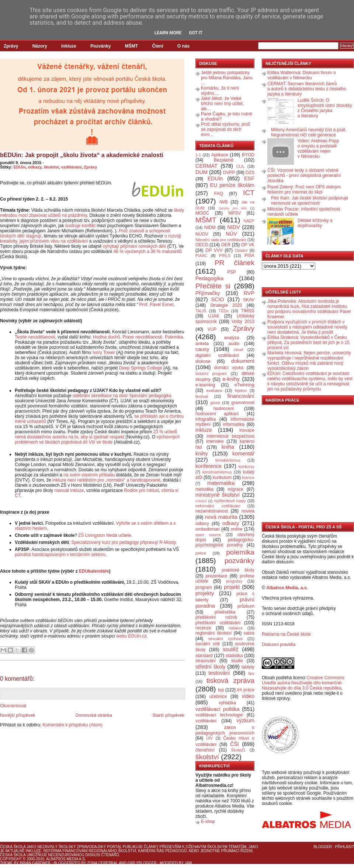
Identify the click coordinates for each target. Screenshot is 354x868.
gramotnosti (243, 403)
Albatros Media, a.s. (287, 588)
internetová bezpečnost (230, 436)
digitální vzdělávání (217, 355)
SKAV (249, 300)
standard (204, 656)
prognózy (234, 581)
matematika (221, 483)
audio (234, 344)
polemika (240, 552)
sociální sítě (208, 644)
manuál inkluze (69, 490)
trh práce (246, 690)
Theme (6, 863)
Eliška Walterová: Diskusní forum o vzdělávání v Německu (302, 75)
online (237, 529)
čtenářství (205, 750)
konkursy (247, 466)
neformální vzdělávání (218, 506)
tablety (248, 667)
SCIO (217, 299)
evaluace (214, 390)
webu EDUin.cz (131, 636)
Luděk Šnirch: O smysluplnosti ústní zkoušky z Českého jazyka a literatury (325, 108)
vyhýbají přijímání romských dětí (134, 246)
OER (226, 245)
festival (202, 396)
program (204, 587)
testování (219, 673)
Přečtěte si (213, 286)
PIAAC (201, 256)
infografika (206, 419)
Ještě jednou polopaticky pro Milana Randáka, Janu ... (227, 78)
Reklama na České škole (286, 634)
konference (209, 466)
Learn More (168, 33)
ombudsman (208, 529)
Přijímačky (208, 293)
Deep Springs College (141, 368)
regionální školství (214, 633)
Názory (40, 46)
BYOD (248, 155)
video (248, 696)
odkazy (35, 167)
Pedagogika (209, 278)
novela (248, 511)
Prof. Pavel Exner (157, 305)
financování (241, 396)
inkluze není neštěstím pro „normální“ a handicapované (106, 480)
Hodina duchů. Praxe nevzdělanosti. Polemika (138, 337)
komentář (243, 454)
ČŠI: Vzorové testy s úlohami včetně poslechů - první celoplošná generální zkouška (304, 176)
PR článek (235, 263)
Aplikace (220, 155)
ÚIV (209, 738)
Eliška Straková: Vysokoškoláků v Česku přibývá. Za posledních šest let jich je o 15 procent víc (308, 343)
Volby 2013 (243, 322)
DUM (202, 172)
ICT (249, 193)
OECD (202, 245)
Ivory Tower (104, 353)
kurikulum (222, 478)
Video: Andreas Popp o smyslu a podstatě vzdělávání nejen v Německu (318, 149)
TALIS (201, 311)
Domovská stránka (94, 715)
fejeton (241, 390)
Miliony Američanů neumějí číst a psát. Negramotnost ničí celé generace (309, 132)
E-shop (208, 822)
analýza (231, 338)
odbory (202, 524)
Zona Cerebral (103, 863)
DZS (250, 173)
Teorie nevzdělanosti (35, 337)
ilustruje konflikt (80, 226)
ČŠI (235, 744)
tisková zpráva (230, 680)
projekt (232, 587)
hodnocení (224, 409)
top (221, 690)
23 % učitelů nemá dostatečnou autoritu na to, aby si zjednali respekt (96, 434)
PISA (249, 256)
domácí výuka (229, 368)
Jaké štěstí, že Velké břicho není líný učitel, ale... (222, 104)
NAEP (249, 221)
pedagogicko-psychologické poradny (225, 542)
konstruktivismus (217, 472)
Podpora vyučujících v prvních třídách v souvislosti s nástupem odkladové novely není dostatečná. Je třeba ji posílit (307, 327)
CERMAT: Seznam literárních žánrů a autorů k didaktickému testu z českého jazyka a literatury (307, 89)
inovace (247, 430)
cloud (239, 350)
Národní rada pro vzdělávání (221, 240)
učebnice (218, 697)
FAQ (219, 194)
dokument (243, 361)
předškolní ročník (216, 617)
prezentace (216, 576)
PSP (232, 272)
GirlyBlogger (142, 863)
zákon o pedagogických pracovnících (225, 730)
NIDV (233, 227)
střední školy (211, 667)
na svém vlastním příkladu (89, 475)
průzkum (246, 606)
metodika (204, 489)
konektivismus (228, 460)
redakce (236, 628)
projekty (205, 593)
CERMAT (206, 166)
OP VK (248, 245)
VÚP (212, 329)
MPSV (235, 213)
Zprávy (11, 46)
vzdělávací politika (218, 709)
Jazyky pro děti (233, 208)
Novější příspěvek (18, 715)
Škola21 (238, 750)
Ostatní (241, 250)
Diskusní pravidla (279, 645)
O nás (183, 46)
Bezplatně (224, 160)
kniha (228, 447)
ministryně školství (218, 495)
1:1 (198, 155)
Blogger (323, 847)
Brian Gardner (35, 863)
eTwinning (244, 385)
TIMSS (248, 311)
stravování (206, 661)
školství (51, 167)
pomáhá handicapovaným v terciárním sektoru (60, 555)
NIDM (210, 228)
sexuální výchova (225, 639)
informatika (234, 424)
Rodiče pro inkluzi (141, 490)
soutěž (230, 649)
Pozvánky (100, 46)
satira (249, 633)
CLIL (240, 166)
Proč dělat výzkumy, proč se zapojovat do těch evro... (225, 129)
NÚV (231, 234)
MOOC (202, 213)
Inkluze (69, 46)
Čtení (157, 46)
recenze (203, 628)
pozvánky (240, 561)
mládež (201, 501)
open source (208, 535)
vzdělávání (72, 167)
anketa (202, 344)
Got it (196, 33)
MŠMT (131, 46)
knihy (202, 454)
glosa (215, 403)
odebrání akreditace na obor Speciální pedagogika (122, 396)
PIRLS (225, 256)
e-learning (205, 385)
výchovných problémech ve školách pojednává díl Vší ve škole (97, 440)
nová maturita (221, 517)
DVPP (229, 173)
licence (248, 478)
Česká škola (13, 847)
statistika (234, 656)
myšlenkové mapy (230, 501)
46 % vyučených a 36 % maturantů (148, 251)
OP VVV (214, 250)
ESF (249, 178)
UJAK (214, 316)
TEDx (224, 311)
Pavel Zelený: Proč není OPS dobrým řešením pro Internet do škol (304, 190)
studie (237, 661)
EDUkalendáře (94, 571)
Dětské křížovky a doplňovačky (315, 223)
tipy (251, 673)
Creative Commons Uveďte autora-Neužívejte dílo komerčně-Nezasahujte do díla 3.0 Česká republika (303, 683)
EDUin (20, 167)
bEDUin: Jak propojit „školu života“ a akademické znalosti (82, 155)
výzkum (245, 721)
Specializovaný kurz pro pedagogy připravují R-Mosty (123, 542)
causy (202, 349)
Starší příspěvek (168, 715)
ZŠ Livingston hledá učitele (105, 535)
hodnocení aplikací (217, 414)
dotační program (211, 374)
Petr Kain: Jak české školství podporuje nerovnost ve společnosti (310, 201)
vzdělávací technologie (219, 715)
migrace (235, 489)
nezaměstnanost (212, 511)
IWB (224, 202)
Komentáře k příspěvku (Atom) (72, 725)
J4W (188, 863)
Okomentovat (13, 706)
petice (201, 553)
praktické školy (238, 570)
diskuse (203, 361)
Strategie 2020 (226, 305)
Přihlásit (344, 847)
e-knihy (231, 379)
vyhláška (227, 703)
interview (215, 441)
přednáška (225, 612)
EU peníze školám (232, 185)
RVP (249, 293)
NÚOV (202, 234)
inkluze (204, 430)
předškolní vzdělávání (218, 623)
